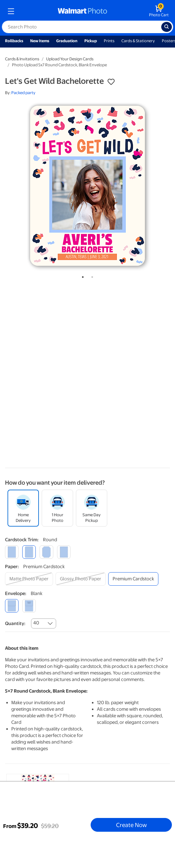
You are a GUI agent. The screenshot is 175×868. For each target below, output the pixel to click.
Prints (109, 41)
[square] (12, 552)
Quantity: (15, 623)
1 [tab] (82, 276)
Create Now (131, 825)
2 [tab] (91, 276)
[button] (111, 82)
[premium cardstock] (133, 579)
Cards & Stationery (138, 41)
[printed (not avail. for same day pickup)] (29, 606)
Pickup (91, 41)
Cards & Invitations (22, 59)
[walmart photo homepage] (82, 11)
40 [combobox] (36, 623)
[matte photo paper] (29, 579)
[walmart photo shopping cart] (159, 11)
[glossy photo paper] (81, 579)
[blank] (12, 606)
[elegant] (46, 552)
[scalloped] (64, 552)
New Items (40, 41)
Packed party (23, 93)
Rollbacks (14, 41)
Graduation (67, 41)
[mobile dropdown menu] (11, 11)
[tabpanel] (87, 186)
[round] (29, 552)
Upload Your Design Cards (70, 59)
